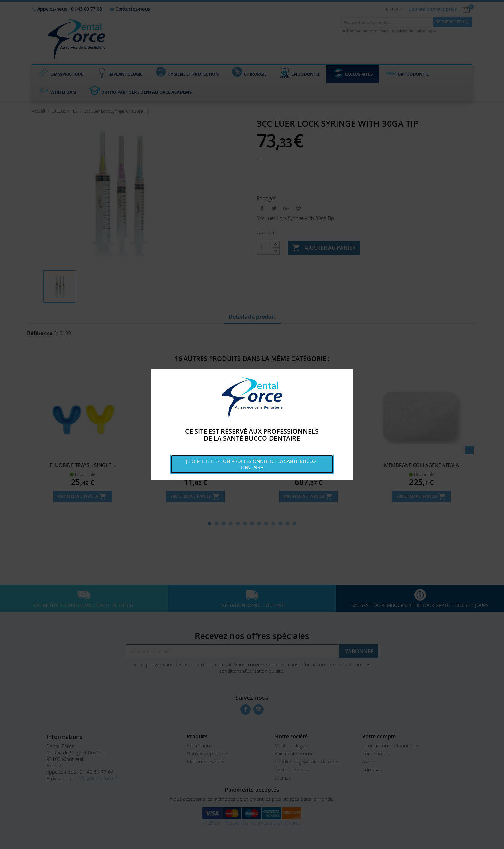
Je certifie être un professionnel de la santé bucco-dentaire (252, 464)
